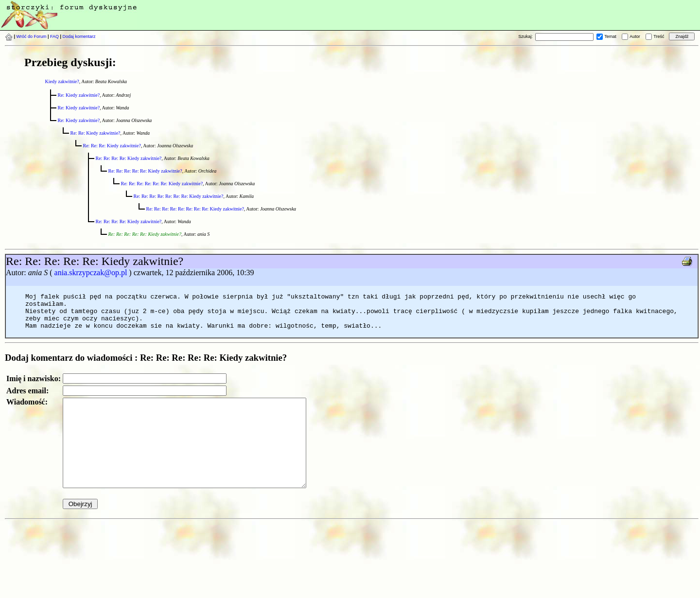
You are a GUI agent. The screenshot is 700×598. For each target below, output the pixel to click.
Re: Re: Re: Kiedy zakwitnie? (112, 146)
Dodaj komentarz (79, 36)
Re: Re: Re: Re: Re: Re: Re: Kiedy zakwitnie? (179, 196)
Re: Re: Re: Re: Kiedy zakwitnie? (129, 158)
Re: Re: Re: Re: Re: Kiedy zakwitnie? (145, 171)
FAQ (54, 36)
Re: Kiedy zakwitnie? (79, 95)
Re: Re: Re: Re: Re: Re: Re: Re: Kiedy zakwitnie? (195, 209)
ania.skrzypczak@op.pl (91, 273)
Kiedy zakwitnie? (62, 81)
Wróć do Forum (32, 36)
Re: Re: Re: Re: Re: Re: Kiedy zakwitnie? (162, 184)
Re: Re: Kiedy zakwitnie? (96, 133)
